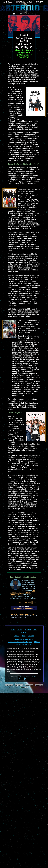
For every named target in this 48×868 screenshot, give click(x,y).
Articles (21, 614)
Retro (34, 677)
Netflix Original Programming (24, 609)
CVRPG (28, 593)
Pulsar (27, 679)
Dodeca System (16, 595)
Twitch (20, 602)
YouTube (28, 602)
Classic (28, 677)
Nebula (21, 679)
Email (35, 602)
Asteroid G (14, 614)
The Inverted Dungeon (23, 592)
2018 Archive (30, 614)
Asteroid (21, 677)
